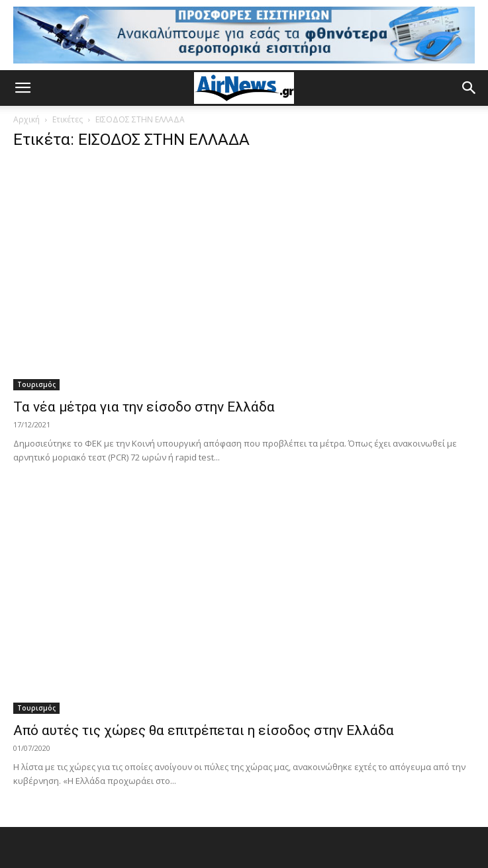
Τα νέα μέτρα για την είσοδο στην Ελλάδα (144, 407)
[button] (23, 88)
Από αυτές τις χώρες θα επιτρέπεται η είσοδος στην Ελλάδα (204, 730)
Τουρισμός (36, 384)
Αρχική (26, 119)
